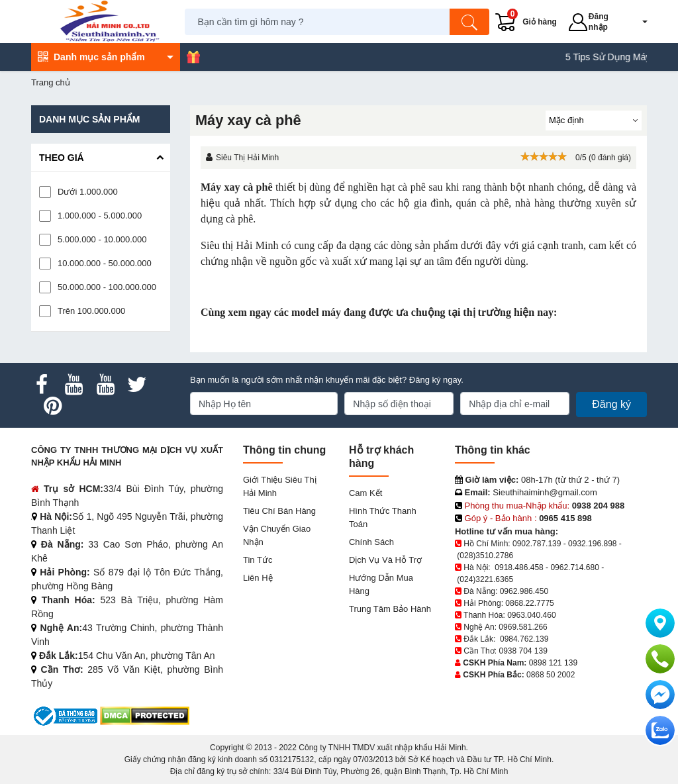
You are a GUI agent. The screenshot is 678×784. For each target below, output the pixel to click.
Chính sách (371, 542)
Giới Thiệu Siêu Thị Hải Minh (280, 486)
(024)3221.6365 (485, 579)
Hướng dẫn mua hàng (381, 584)
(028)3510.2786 (485, 556)
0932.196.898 (592, 544)
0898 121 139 (553, 663)
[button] (636, 22)
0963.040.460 (531, 615)
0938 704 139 (523, 651)
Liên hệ (258, 578)
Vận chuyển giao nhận (277, 535)
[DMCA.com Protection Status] (145, 715)
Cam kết (365, 493)
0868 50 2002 (551, 675)
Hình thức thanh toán (383, 517)
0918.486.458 (519, 567)
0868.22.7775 (529, 603)
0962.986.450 (524, 591)
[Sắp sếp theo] (594, 121)
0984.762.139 (524, 639)
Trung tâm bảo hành (390, 609)
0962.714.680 (574, 567)
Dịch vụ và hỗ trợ (385, 560)
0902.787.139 (537, 544)
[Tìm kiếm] (470, 22)
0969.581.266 (523, 627)
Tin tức (258, 560)
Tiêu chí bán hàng (279, 511)
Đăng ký (611, 404)
